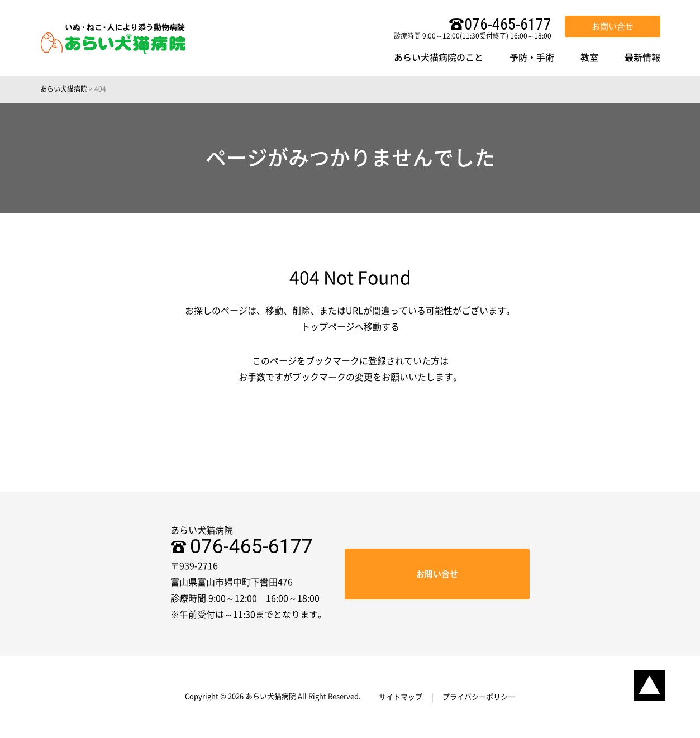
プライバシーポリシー (479, 697)
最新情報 (642, 58)
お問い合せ (613, 27)
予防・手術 (532, 58)
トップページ (328, 327)
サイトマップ (401, 697)
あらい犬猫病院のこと (439, 58)
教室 (589, 58)
